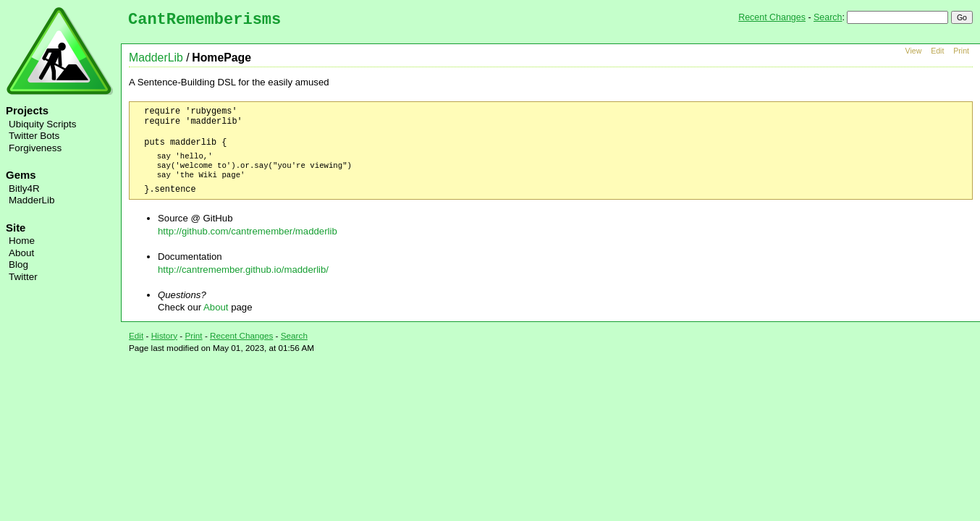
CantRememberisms (204, 20)
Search (828, 17)
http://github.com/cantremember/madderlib (248, 231)
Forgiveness (35, 148)
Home (22, 241)
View (914, 51)
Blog (18, 264)
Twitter (23, 277)
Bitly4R (24, 189)
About (21, 253)
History (164, 335)
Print (961, 51)
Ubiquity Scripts (42, 124)
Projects (27, 110)
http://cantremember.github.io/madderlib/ (243, 270)
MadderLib (32, 200)
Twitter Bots (34, 136)
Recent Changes (772, 17)
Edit (937, 51)
